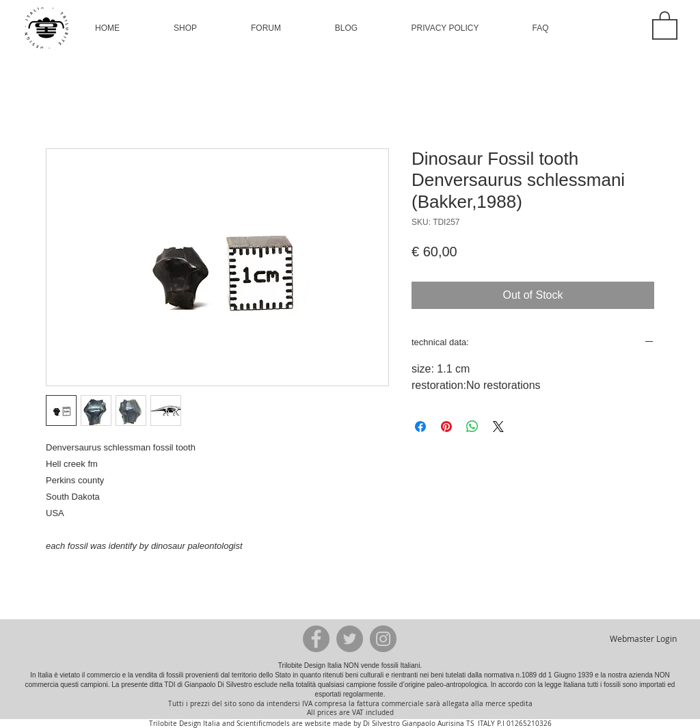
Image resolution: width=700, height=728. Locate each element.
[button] (185, 28)
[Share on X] (498, 427)
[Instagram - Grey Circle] (383, 639)
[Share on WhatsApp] (472, 427)
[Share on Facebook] (420, 427)
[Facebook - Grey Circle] (316, 639)
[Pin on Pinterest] (446, 427)
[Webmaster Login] (643, 638)
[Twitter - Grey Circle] (350, 639)
